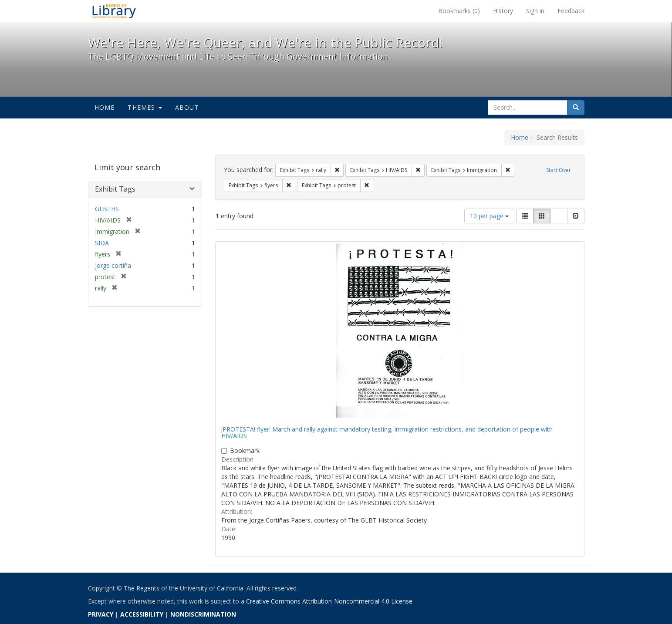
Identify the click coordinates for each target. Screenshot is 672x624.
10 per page (489, 216)
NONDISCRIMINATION (203, 614)
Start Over (559, 170)
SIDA (102, 243)
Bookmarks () (459, 11)
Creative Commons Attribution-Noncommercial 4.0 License (329, 601)
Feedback (571, 11)
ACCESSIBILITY (142, 614)
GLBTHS (107, 209)
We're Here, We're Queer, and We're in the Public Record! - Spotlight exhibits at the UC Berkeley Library (114, 11)
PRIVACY (101, 614)
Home (105, 107)
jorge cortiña (113, 265)
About (187, 107)
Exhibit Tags (115, 189)
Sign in (535, 11)
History (503, 11)
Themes (145, 107)
